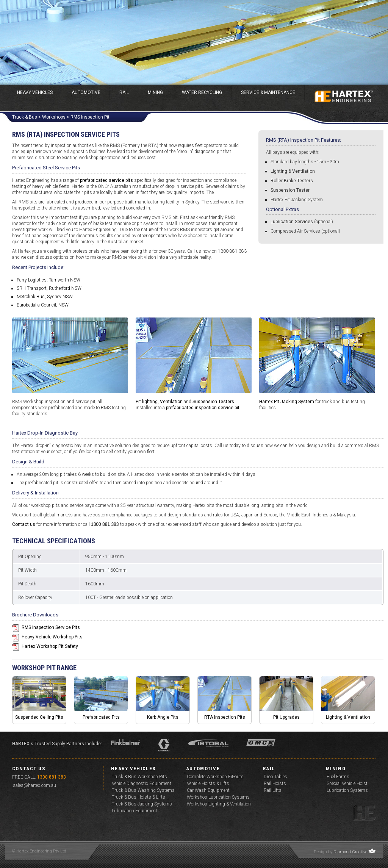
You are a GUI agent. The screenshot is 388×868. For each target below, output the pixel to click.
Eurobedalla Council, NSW (43, 305)
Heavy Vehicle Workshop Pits (52, 637)
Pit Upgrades (286, 717)
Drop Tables (275, 777)
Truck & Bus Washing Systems (143, 790)
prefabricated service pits (106, 180)
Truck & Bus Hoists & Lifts (138, 797)
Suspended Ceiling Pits (39, 717)
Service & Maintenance (268, 92)
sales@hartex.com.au (34, 785)
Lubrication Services (292, 222)
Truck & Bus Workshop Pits (139, 777)
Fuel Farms (338, 777)
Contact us (24, 524)
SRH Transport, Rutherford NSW (49, 288)
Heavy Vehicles (35, 92)
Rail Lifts (273, 790)
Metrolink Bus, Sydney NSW (45, 297)
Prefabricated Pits (101, 717)
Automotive (86, 92)
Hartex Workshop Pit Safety (50, 646)
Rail (124, 92)
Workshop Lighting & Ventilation (219, 804)
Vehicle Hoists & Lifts (208, 784)
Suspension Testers (213, 402)
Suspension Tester (290, 190)
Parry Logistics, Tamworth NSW (48, 280)
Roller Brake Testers (292, 181)
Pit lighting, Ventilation (159, 402)
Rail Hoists (275, 784)
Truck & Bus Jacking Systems (142, 804)
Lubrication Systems (347, 790)
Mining (155, 92)
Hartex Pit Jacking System (297, 200)
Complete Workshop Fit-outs (215, 777)
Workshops (54, 117)
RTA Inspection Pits (225, 717)
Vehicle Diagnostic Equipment (142, 784)
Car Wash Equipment (208, 790)
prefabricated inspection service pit (203, 408)
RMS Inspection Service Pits (51, 627)
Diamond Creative (350, 852)
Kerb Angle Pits (163, 717)
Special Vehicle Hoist (347, 784)
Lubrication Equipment (135, 811)
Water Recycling (202, 92)
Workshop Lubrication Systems (218, 797)
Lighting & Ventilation (293, 171)
